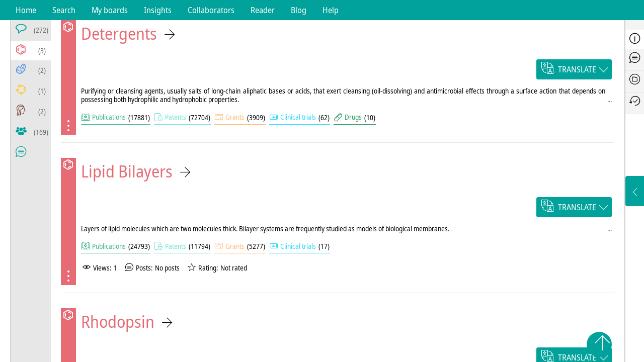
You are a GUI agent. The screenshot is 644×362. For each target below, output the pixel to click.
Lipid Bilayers (127, 171)
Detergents (119, 33)
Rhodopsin (118, 322)
